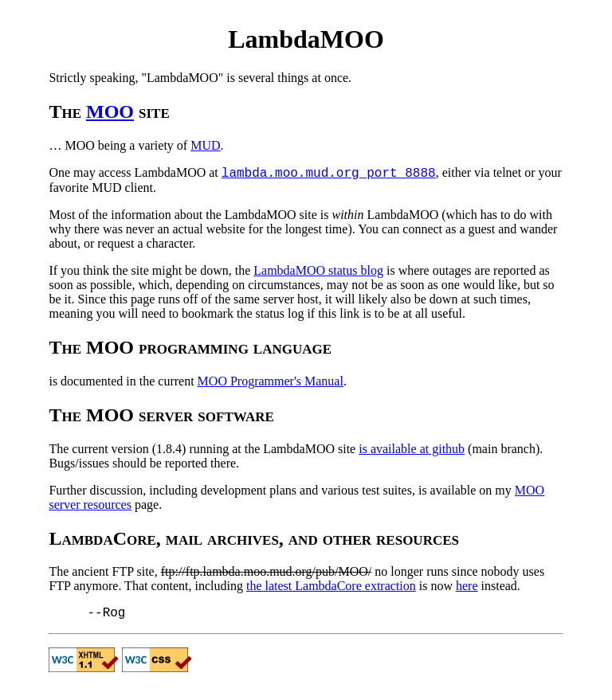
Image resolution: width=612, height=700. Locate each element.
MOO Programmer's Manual (271, 381)
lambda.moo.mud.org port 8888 (329, 174)
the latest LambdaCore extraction (331, 586)
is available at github (412, 449)
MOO (110, 111)
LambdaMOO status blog (318, 270)
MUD (205, 145)
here (467, 586)
